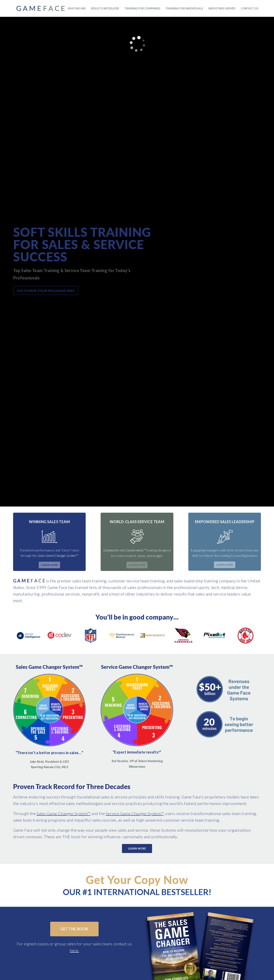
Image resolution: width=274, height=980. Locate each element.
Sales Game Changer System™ (63, 813)
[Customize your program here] (46, 290)
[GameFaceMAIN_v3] (48, 8)
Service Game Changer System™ (135, 813)
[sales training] (49, 710)
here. (74, 950)
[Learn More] (137, 849)
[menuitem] (77, 8)
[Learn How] (49, 565)
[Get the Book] (74, 929)
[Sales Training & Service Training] (137, 710)
